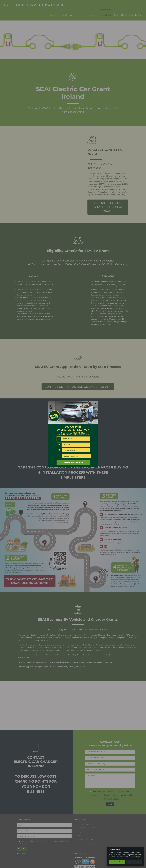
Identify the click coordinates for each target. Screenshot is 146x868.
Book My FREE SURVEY (73, 463)
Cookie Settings (135, 857)
